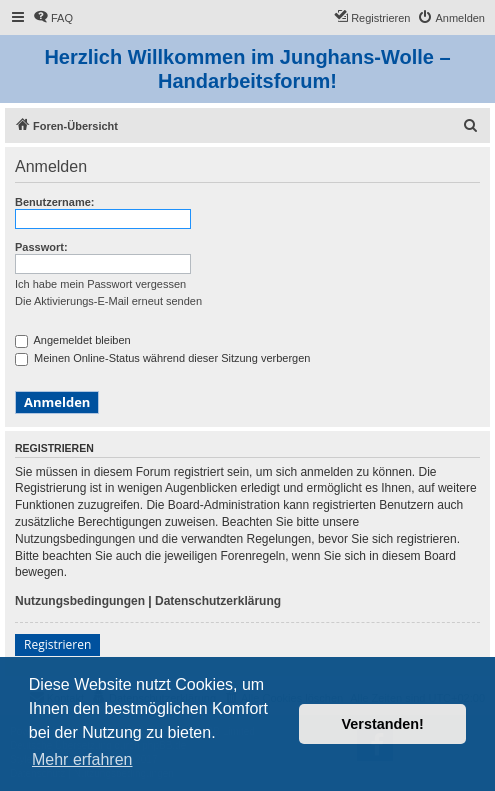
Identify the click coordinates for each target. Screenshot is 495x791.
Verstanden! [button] (383, 724)
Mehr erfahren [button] (82, 759)
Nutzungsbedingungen (80, 601)
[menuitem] (53, 18)
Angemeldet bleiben (73, 340)
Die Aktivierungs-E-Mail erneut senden (108, 301)
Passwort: (41, 247)
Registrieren (57, 644)
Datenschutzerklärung (218, 601)
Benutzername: (54, 202)
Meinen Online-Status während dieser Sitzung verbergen (162, 358)
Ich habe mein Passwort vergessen (100, 284)
